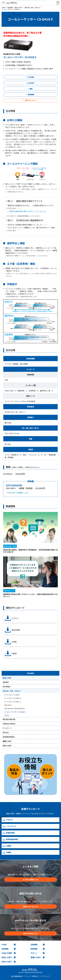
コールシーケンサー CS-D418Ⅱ (15, 712)
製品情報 (31, 673)
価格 (31, 89)
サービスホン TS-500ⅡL (13, 702)
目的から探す (7, 746)
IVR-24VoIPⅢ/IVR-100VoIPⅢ (15, 708)
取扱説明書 (12, 630)
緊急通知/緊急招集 (9, 719)
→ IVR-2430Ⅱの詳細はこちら (17, 493)
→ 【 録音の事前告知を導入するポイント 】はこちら (26, 211)
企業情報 (34, 944)
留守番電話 (6, 687)
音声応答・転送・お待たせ (12, 691)
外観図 (11, 653)
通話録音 (6, 682)
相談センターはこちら (31, 906)
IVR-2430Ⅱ (8, 705)
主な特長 (31, 77)
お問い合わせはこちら (31, 933)
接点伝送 (6, 732)
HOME (4, 944)
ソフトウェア (9, 826)
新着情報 (34, 949)
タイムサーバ (7, 728)
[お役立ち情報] (30, 774)
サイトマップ (45, 976)
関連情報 (31, 94)
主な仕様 (31, 83)
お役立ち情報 (7, 953)
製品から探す (7, 678)
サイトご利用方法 (32, 976)
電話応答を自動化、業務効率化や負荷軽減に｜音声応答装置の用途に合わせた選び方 (30, 551)
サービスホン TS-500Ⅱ (12, 695)
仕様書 (11, 642)
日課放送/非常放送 (9, 724)
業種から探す (7, 741)
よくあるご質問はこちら (31, 880)
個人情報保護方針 (17, 976)
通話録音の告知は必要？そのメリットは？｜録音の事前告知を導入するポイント (30, 595)
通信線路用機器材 (9, 737)
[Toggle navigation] (58, 2)
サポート (34, 953)
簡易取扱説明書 (10, 839)
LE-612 (7, 715)
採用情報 (5, 949)
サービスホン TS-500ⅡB (13, 698)
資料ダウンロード (31, 100)
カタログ (12, 618)
